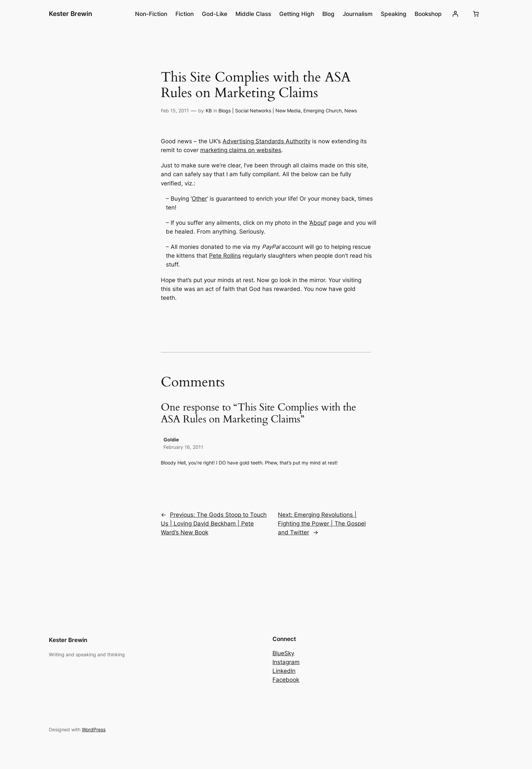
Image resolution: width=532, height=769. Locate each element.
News (351, 111)
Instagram (286, 662)
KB (209, 111)
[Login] (455, 14)
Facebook (286, 680)
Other (199, 199)
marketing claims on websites (241, 150)
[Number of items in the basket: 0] (476, 14)
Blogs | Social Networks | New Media (260, 111)
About (318, 223)
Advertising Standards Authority (267, 141)
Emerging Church (322, 111)
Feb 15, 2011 (175, 111)
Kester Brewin (71, 14)
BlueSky (283, 653)
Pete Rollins (225, 256)
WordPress (94, 729)
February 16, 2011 (183, 447)
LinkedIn (284, 671)
